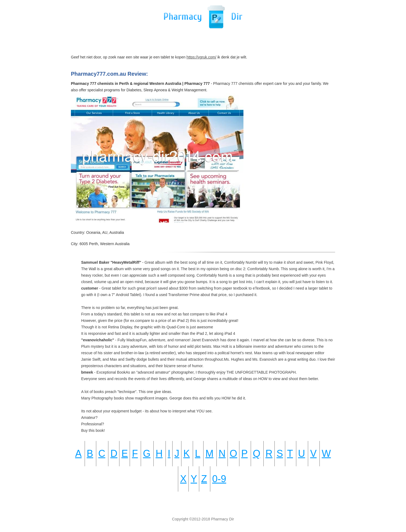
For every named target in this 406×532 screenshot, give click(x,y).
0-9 (219, 479)
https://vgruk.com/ (201, 57)
